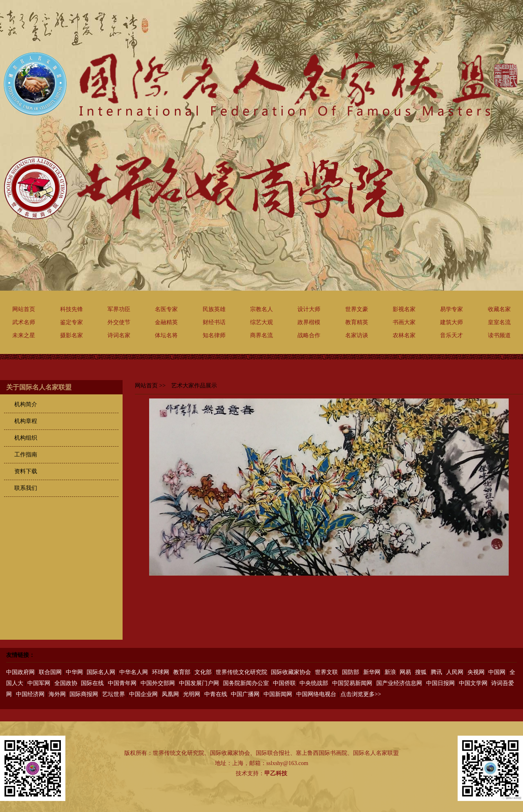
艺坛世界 (114, 694)
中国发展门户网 (199, 683)
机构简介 (26, 404)
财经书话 (214, 322)
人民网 (455, 672)
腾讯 (436, 672)
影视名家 (404, 309)
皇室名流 (499, 322)
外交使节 (119, 322)
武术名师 (24, 322)
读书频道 (499, 335)
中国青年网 (122, 683)
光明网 (192, 694)
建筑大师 (451, 322)
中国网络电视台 (316, 694)
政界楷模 (309, 322)
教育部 (182, 672)
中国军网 (39, 683)
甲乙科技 (276, 773)
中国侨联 (284, 683)
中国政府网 (20, 672)
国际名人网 (101, 672)
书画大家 (404, 322)
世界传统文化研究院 (241, 672)
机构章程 (26, 421)
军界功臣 (119, 309)
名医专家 (166, 309)
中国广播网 (245, 694)
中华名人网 (134, 672)
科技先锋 (72, 309)
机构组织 (26, 438)
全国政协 (66, 683)
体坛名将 (166, 335)
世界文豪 (357, 309)
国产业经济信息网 (399, 683)
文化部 (203, 672)
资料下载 (26, 471)
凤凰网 (170, 694)
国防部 (351, 672)
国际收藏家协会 (291, 672)
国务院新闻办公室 (246, 683)
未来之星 (24, 335)
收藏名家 (499, 309)
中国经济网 (30, 694)
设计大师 (309, 309)
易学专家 (451, 309)
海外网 (57, 694)
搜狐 (421, 672)
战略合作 (309, 335)
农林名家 (404, 335)
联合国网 (50, 672)
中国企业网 (143, 694)
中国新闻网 (278, 694)
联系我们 (26, 488)
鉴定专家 (72, 322)
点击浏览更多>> (361, 694)
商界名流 (261, 335)
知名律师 (214, 335)
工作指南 (26, 455)
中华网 (74, 672)
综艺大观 (261, 322)
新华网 (372, 672)
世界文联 (326, 672)
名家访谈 (357, 335)
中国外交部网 (158, 683)
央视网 (476, 672)
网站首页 (24, 309)
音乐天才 (451, 335)
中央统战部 (314, 683)
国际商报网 (84, 694)
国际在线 (92, 683)
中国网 (497, 672)
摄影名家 (72, 335)
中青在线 (216, 694)
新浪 (390, 672)
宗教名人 (261, 309)
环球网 (161, 672)
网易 (405, 672)
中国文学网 (473, 683)
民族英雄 (214, 309)
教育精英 (357, 322)
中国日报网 (440, 683)
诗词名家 (119, 335)
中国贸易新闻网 (352, 683)
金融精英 (166, 322)
